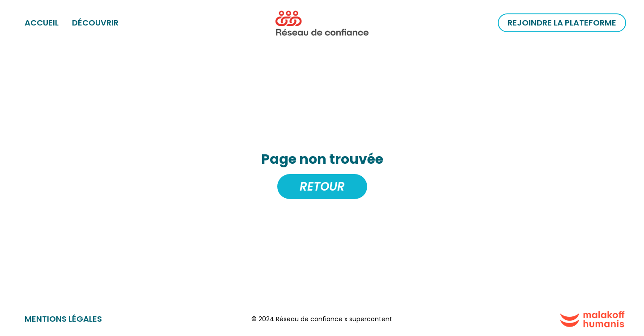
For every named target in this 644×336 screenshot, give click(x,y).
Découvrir (95, 23)
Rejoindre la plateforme (562, 23)
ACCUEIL (42, 23)
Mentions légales (63, 319)
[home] (322, 23)
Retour (322, 187)
